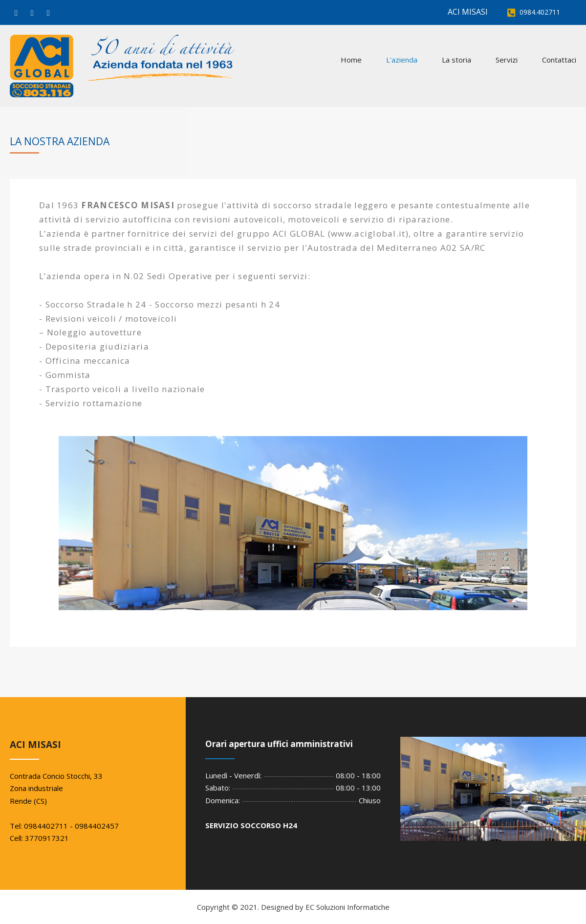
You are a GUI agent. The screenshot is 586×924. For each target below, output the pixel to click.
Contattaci (559, 60)
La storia (456, 60)
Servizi (507, 60)
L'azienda (402, 60)
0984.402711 (540, 12)
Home (351, 60)
